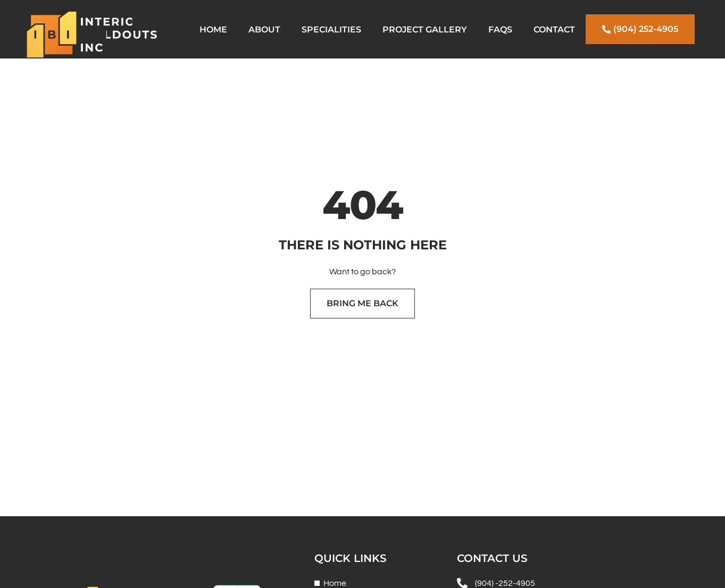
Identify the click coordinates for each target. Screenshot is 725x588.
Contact (554, 30)
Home (213, 30)
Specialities (331, 30)
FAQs (500, 30)
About (264, 30)
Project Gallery (425, 30)
